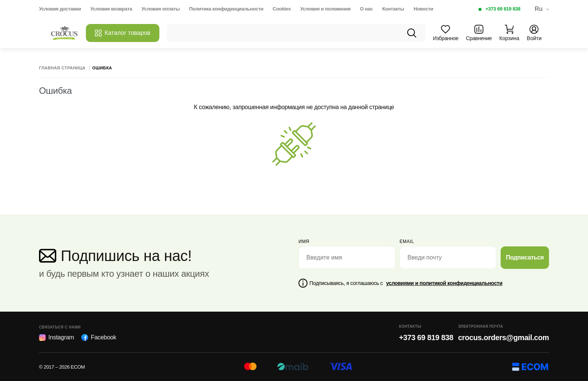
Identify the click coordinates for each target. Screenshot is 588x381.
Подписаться (525, 257)
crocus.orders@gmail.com (503, 337)
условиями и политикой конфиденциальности (444, 283)
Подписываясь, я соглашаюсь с (406, 283)
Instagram (56, 337)
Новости (423, 9)
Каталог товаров (123, 33)
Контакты (393, 9)
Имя (304, 241)
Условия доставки (60, 9)
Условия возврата (111, 9)
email (407, 241)
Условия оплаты (160, 9)
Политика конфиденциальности (226, 9)
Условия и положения (325, 9)
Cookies (282, 9)
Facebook (99, 337)
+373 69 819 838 (503, 9)
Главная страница (62, 68)
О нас (366, 9)
